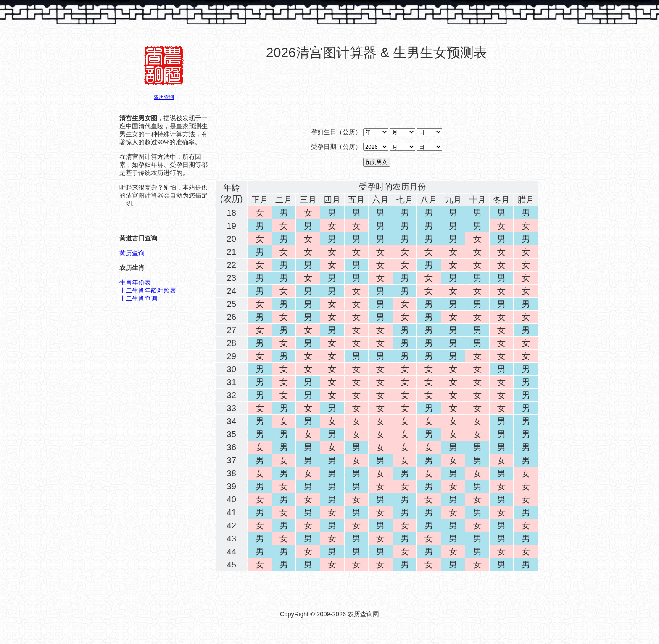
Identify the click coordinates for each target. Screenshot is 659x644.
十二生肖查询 (138, 298)
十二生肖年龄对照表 (148, 290)
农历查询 (164, 97)
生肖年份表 (135, 282)
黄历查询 (132, 253)
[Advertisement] (377, 88)
